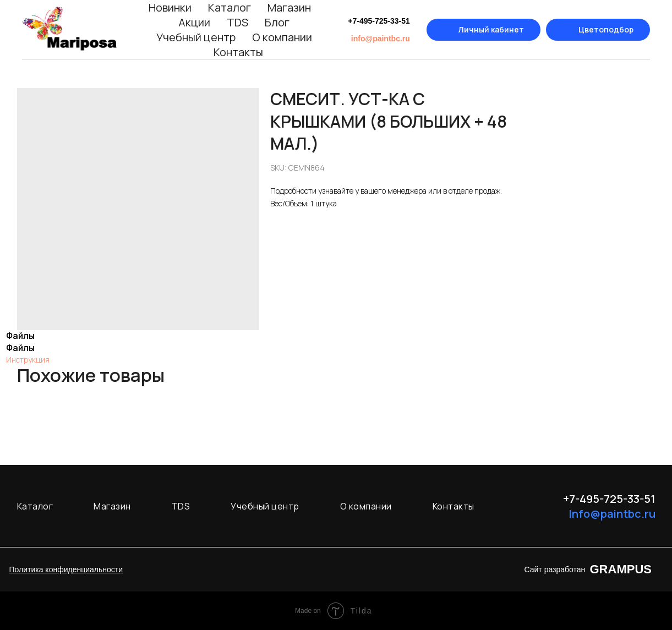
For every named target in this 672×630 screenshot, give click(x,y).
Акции (194, 22)
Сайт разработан (555, 569)
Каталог (230, 7)
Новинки (170, 7)
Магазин (289, 7)
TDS (237, 22)
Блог (277, 22)
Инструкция (28, 360)
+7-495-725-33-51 (379, 21)
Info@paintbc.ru (612, 514)
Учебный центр (196, 37)
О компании (282, 37)
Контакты (238, 52)
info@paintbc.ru (381, 39)
